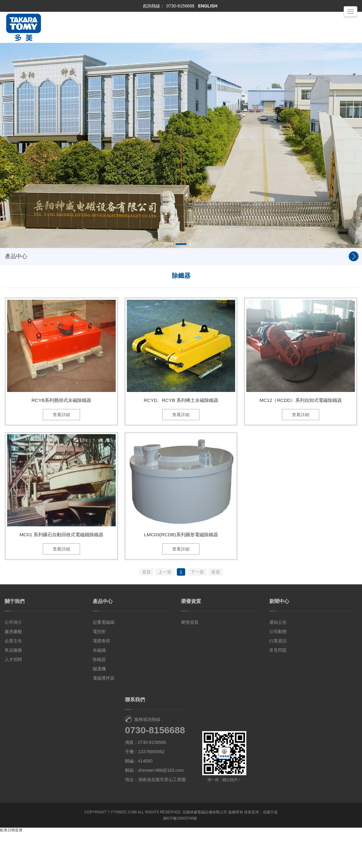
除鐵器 (99, 695)
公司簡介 (13, 657)
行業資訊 (278, 676)
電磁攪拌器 (104, 713)
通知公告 (278, 657)
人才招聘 (13, 695)
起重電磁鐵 (104, 657)
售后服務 (13, 685)
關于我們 (15, 636)
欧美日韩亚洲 (11, 865)
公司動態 (278, 667)
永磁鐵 (99, 685)
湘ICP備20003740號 (180, 853)
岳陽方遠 (270, 847)
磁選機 (99, 704)
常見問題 (278, 685)
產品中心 (103, 636)
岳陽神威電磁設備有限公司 (205, 847)
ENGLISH (208, 6)
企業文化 (13, 676)
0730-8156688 (180, 6)
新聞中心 (279, 636)
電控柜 (99, 667)
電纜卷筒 (101, 676)
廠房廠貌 (13, 667)
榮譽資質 (191, 636)
